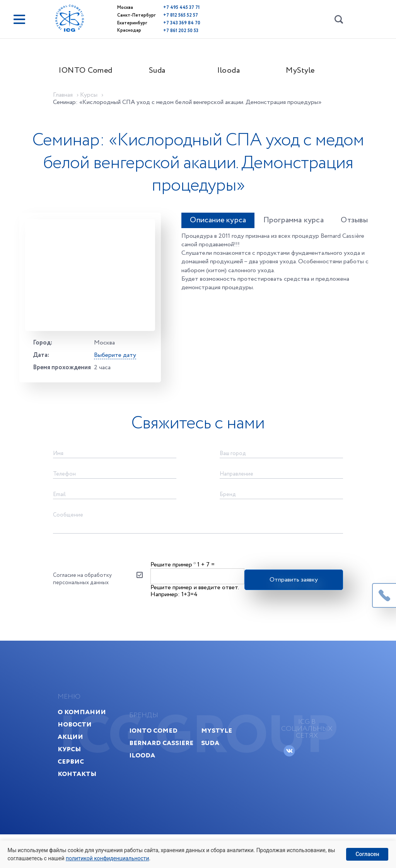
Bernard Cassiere (162, 773)
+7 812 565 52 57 (170, 15)
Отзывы (353, 225)
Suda (162, 72)
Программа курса (290, 225)
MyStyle (305, 72)
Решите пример (173, 587)
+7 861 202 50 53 (170, 30)
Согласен (367, 854)
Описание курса (212, 225)
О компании (88, 742)
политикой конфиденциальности (108, 858)
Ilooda (234, 72)
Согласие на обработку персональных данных (87, 602)
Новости (81, 754)
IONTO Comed (91, 72)
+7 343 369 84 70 (171, 22)
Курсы (75, 779)
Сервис (77, 791)
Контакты (83, 804)
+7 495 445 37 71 (171, 8)
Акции (77, 767)
